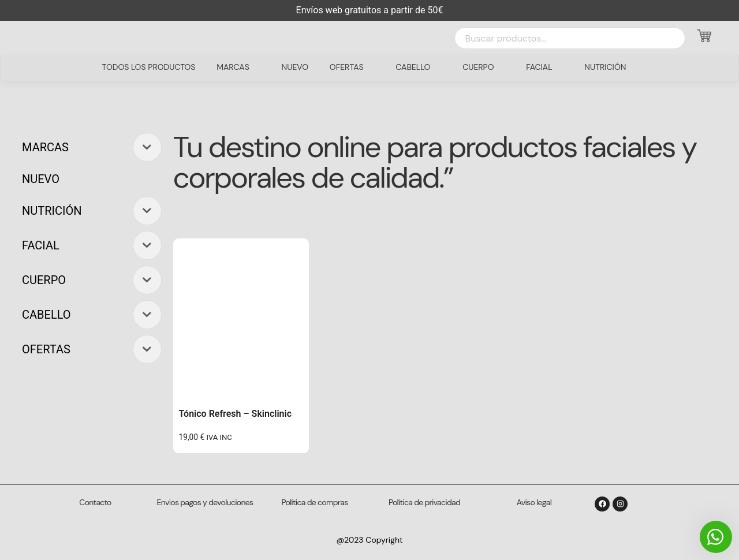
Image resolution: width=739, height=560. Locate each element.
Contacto (95, 502)
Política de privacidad (424, 502)
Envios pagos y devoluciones (205, 502)
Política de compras (315, 502)
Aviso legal (534, 502)
